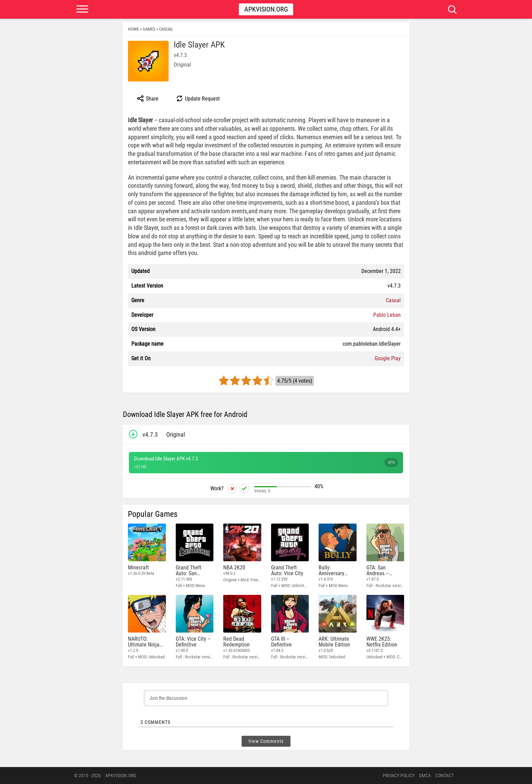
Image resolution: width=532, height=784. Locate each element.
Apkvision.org (266, 9)
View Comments (266, 741)
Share (147, 98)
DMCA (425, 776)
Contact (444, 776)
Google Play (388, 358)
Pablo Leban (387, 315)
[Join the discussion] (266, 698)
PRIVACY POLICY (399, 776)
